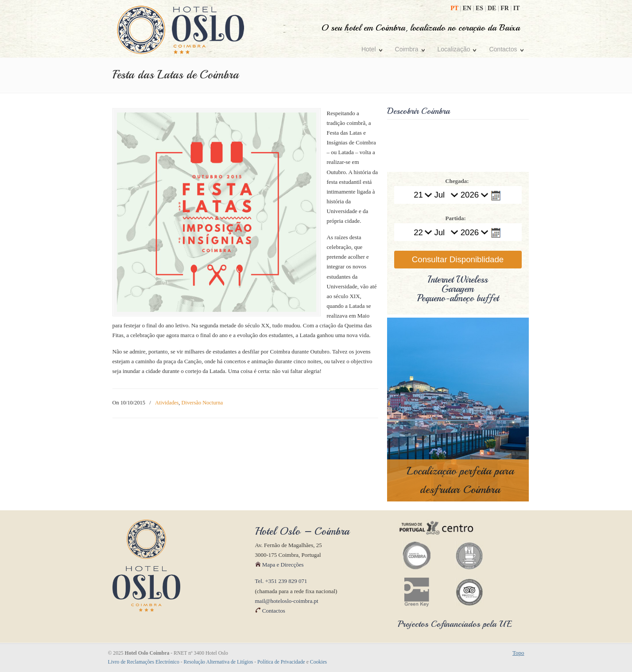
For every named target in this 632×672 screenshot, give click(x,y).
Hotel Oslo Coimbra (181, 30)
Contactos (270, 611)
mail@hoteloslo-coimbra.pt (287, 601)
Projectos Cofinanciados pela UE (455, 624)
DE (493, 8)
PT (455, 8)
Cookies (318, 662)
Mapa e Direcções (279, 565)
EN (468, 8)
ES (480, 8)
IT (517, 8)
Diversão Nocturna (202, 403)
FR (505, 8)
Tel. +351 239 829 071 (281, 581)
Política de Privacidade (281, 662)
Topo (518, 653)
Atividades (167, 403)
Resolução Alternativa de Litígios (219, 662)
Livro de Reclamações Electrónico (144, 662)
